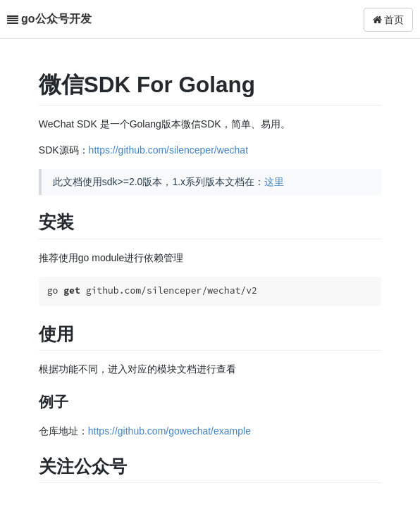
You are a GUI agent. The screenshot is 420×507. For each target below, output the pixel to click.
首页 (389, 20)
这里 (274, 182)
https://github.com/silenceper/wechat (168, 150)
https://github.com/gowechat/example (169, 431)
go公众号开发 (56, 19)
